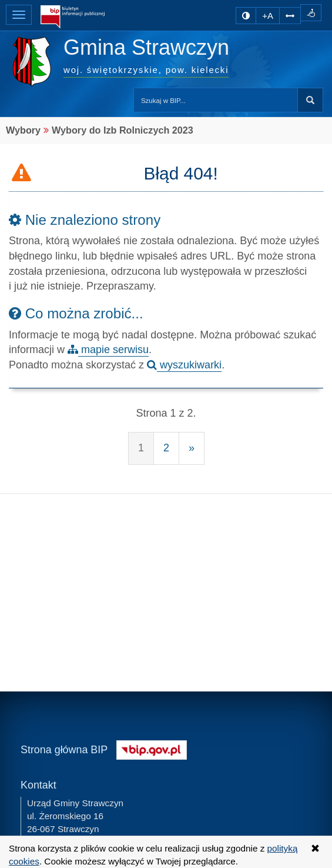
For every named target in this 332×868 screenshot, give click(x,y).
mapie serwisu (108, 350)
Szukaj (310, 100)
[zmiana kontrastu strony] (246, 16)
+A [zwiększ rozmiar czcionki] (268, 16)
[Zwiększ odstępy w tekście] (290, 14)
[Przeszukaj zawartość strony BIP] (216, 100)
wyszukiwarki (184, 365)
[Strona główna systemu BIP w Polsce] (152, 748)
